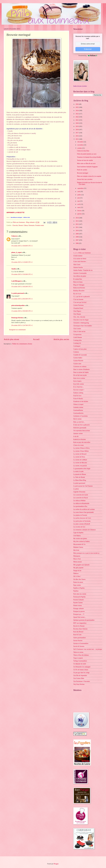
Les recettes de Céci (79, 527)
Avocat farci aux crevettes (85, 179)
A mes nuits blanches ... (80, 262)
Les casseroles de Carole (81, 495)
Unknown (14, 236)
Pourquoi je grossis (79, 611)
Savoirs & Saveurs (79, 646)
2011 (77, 227)
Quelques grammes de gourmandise (84, 620)
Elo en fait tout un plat (80, 375)
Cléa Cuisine (77, 329)
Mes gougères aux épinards (81, 565)
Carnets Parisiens (78, 305)
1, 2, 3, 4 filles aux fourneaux (82, 253)
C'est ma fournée (78, 299)
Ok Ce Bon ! (77, 576)
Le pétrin (76, 489)
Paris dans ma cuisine (80, 594)
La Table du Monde (79, 477)
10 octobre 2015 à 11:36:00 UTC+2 (22, 262)
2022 (77, 117)
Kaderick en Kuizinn (79, 439)
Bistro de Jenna (78, 282)
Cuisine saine (77, 364)
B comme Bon (78, 279)
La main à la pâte (78, 471)
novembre (81, 145)
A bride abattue (78, 256)
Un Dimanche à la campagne (82, 667)
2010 (77, 231)
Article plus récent (11, 339)
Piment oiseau (78, 606)
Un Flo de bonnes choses (81, 670)
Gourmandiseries (78, 413)
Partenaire (32, 225)
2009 (77, 234)
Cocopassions (77, 335)
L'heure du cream (78, 445)
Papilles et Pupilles (79, 588)
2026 (77, 104)
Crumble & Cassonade (80, 355)
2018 (77, 130)
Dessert (21, 225)
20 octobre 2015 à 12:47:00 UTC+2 (22, 325)
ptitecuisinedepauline (18, 305)
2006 (77, 243)
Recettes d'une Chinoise (80, 629)
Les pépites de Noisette (80, 515)
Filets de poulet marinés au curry (87, 154)
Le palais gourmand (18, 293)
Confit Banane (78, 337)
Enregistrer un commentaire (17, 330)
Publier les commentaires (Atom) (22, 344)
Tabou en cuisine (78, 652)
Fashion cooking (78, 393)
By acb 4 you (77, 294)
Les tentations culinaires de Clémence (85, 530)
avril (79, 204)
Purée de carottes (82, 170)
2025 (77, 107)
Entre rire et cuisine (79, 378)
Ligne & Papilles (78, 533)
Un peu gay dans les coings (81, 673)
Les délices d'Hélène (79, 501)
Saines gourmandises (80, 638)
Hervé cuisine (77, 419)
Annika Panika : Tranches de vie (83, 270)
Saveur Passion (78, 641)
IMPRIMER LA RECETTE (15, 212)
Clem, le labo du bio (79, 332)
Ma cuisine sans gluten (80, 539)
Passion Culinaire (79, 600)
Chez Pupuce (77, 311)
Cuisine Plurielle (78, 361)
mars (79, 207)
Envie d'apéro (77, 381)
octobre (80, 148)
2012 (77, 224)
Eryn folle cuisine (79, 384)
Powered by (88, 56)
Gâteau (26, 225)
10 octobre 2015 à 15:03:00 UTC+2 (22, 274)
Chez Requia (77, 314)
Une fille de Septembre (80, 675)
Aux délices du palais (80, 276)
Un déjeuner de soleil (80, 664)
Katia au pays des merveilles (82, 442)
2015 (77, 139)
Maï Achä (76, 550)
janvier (80, 214)
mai (79, 201)
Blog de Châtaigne (79, 285)
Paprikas (76, 591)
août (79, 192)
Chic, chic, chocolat (79, 317)
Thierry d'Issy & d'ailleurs (81, 655)
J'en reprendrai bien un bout (82, 431)
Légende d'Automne (79, 492)
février (80, 211)
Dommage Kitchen (17, 318)
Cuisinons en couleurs (80, 367)
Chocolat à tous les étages (81, 320)
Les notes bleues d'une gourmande (83, 512)
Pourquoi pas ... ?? (79, 614)
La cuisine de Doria (79, 457)
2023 (77, 114)
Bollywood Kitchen (79, 288)
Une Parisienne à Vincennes (82, 681)
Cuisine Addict (78, 358)
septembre (81, 188)
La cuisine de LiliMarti (80, 460)
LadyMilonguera (17, 281)
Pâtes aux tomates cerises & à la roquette (89, 176)
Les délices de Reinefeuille (81, 503)
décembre (80, 142)
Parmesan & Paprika (79, 597)
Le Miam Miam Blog (80, 480)
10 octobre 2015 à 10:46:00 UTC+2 (22, 246)
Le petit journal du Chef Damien (83, 486)
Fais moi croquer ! (79, 390)
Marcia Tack (77, 559)
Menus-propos (78, 562)
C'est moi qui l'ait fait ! (80, 302)
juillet (79, 195)
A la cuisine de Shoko (80, 259)
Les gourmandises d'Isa (80, 506)
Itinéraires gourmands (80, 428)
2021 (77, 120)
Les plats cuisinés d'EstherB (82, 524)
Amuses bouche (78, 267)
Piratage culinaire (79, 609)
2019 (77, 126)
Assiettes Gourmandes (80, 273)
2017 (77, 133)
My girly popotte (78, 568)
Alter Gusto (77, 265)
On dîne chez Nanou (79, 579)
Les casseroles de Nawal (81, 498)
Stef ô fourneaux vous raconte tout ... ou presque (88, 649)
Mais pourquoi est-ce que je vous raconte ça (86, 553)
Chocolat (15, 225)
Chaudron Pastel (78, 308)
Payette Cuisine (78, 603)
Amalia (14, 269)
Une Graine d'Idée (79, 678)
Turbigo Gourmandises (80, 661)
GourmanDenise (78, 410)
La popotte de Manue (80, 474)
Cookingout (77, 346)
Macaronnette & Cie (79, 544)
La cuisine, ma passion (80, 466)
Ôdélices (76, 573)
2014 (77, 218)
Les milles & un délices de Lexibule (84, 509)
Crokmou (76, 352)
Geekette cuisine (78, 407)
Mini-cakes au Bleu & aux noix (86, 163)
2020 (77, 123)
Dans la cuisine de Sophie (81, 372)
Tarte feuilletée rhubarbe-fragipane (87, 167)
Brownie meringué (82, 173)
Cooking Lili (77, 343)
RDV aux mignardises (80, 623)
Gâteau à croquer (78, 404)
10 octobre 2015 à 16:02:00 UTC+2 (22, 287)
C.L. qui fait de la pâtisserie (82, 297)
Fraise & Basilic (78, 399)
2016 (77, 136)
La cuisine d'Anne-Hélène (81, 451)
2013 (77, 221)
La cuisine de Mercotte (80, 463)
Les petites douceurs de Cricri (82, 518)
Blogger (56, 864)
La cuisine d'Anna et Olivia (81, 448)
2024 (77, 111)
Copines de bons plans (80, 349)
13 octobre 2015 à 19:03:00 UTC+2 (22, 311)
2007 (77, 240)
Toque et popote (78, 658)
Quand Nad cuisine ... (80, 617)
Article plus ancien (61, 339)
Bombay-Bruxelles (79, 291)
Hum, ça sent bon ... (79, 422)
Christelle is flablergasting (81, 323)
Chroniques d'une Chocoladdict (83, 326)
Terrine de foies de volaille (85, 160)
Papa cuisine (77, 585)
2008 (77, 237)
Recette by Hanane (79, 626)
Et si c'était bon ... (79, 387)
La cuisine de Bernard (80, 454)
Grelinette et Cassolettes (81, 416)
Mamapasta (77, 556)
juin (79, 198)
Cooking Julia (77, 340)
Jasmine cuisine (78, 434)
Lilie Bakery (77, 536)
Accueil (36, 339)
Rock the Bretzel (78, 632)
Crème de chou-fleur (83, 151)
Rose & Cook (77, 635)
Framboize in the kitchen (81, 401)
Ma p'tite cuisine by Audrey (82, 541)
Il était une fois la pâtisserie (81, 425)
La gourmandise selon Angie (82, 469)
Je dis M (76, 437)
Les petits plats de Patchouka (82, 521)
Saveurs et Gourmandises (81, 643)
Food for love (77, 396)
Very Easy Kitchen (79, 684)
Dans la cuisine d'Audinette (81, 369)
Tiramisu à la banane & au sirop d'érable (89, 157)
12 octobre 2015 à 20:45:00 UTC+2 (22, 299)
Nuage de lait (77, 571)
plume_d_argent (17, 252)
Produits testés (40, 225)
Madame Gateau (78, 547)
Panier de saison (78, 582)
